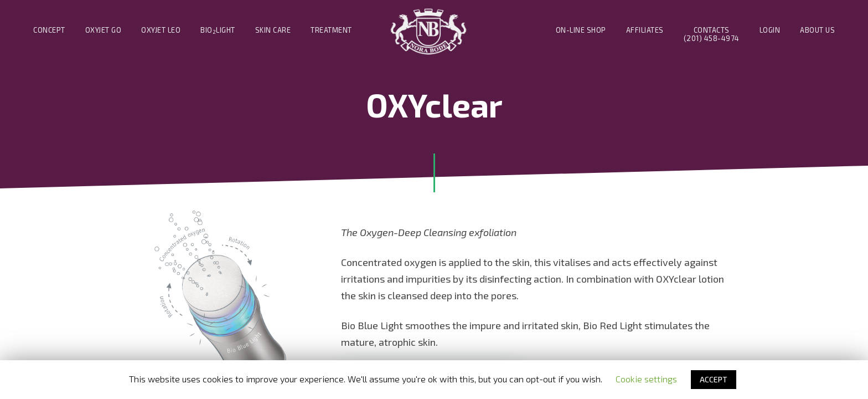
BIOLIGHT (218, 30)
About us (817, 30)
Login (770, 30)
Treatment (331, 30)
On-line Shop (581, 30)
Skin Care (273, 30)
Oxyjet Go (104, 30)
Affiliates (645, 30)
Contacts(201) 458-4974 (712, 34)
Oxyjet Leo (161, 30)
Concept (49, 30)
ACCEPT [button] (714, 379)
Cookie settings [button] (646, 379)
